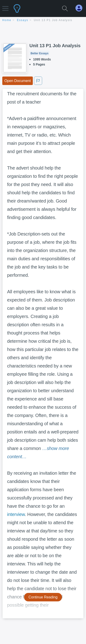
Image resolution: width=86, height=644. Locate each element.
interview (16, 514)
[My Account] (81, 8)
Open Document (18, 81)
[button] (5, 6)
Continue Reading (43, 597)
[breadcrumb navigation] (43, 21)
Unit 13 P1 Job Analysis (53, 20)
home (7, 20)
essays (23, 20)
